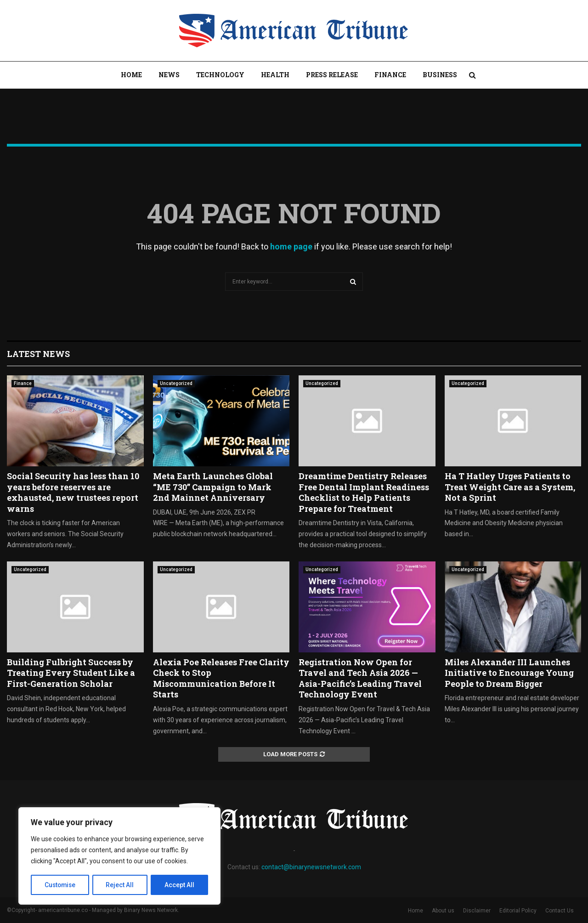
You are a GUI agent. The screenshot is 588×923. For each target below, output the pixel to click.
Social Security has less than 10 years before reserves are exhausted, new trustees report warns (73, 492)
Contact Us (560, 911)
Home (131, 75)
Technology (220, 75)
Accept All (180, 885)
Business (440, 75)
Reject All (121, 885)
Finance (390, 75)
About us (443, 911)
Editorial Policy (518, 911)
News (169, 75)
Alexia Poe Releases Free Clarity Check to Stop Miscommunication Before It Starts (221, 678)
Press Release (332, 75)
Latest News (38, 354)
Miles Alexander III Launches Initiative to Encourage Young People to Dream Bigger (509, 673)
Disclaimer (477, 911)
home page (291, 246)
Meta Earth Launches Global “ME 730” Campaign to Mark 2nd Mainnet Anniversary (213, 487)
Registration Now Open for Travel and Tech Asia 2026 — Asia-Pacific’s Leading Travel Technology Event (360, 678)
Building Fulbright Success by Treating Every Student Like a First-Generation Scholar (71, 673)
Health (275, 75)
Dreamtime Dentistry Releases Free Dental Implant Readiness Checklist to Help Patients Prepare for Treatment (364, 492)
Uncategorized (176, 383)
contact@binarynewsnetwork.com (311, 867)
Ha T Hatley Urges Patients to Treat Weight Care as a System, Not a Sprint (510, 487)
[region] (119, 856)
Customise (60, 885)
